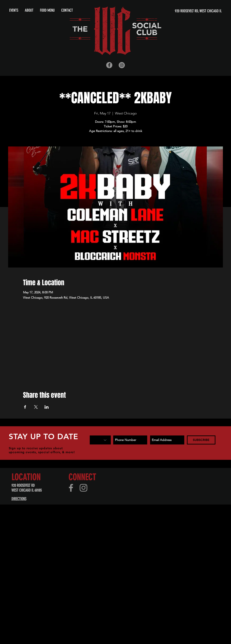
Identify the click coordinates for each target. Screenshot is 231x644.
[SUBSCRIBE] (201, 440)
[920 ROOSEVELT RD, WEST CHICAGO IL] (179, 11)
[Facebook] (71, 488)
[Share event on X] (36, 407)
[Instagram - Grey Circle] (122, 65)
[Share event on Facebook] (25, 407)
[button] (29, 10)
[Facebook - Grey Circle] (109, 65)
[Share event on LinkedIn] (47, 407)
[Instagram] (83, 488)
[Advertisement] (112, 551)
